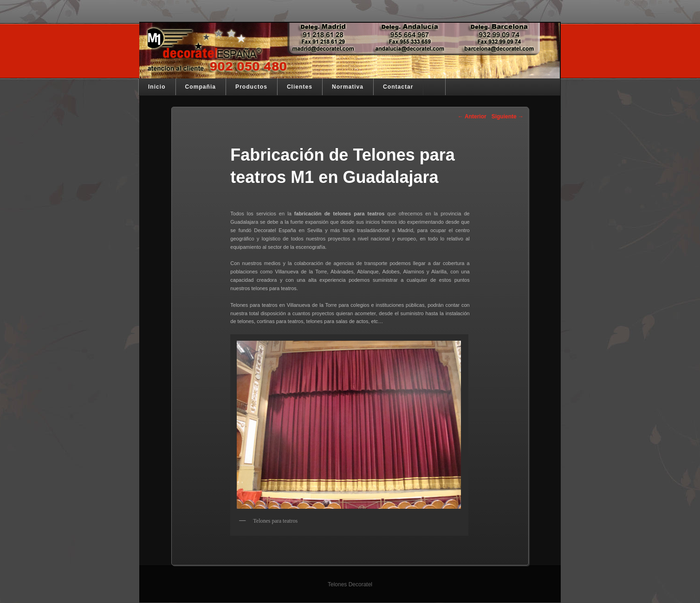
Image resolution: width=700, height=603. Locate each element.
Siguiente (508, 117)
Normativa (348, 87)
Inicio (157, 87)
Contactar (398, 87)
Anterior (472, 117)
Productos (251, 87)
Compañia (201, 87)
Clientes (300, 87)
